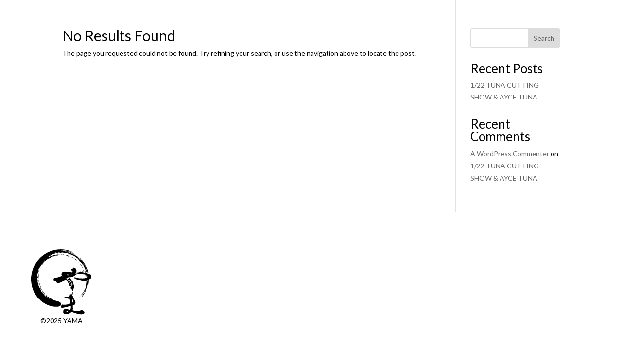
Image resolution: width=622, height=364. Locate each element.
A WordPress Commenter (510, 154)
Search (544, 38)
